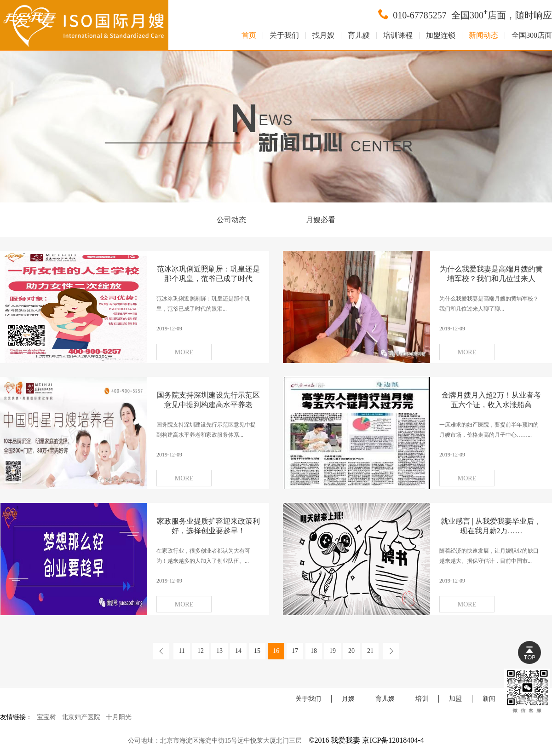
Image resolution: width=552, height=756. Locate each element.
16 (276, 651)
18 (314, 651)
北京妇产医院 (81, 717)
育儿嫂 (359, 35)
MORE (184, 352)
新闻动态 (483, 35)
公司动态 (231, 220)
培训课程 (398, 35)
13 (219, 651)
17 (295, 651)
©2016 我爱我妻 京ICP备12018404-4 (366, 740)
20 (351, 651)
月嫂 (348, 699)
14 (238, 651)
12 (201, 651)
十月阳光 (119, 717)
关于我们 (284, 35)
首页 (249, 35)
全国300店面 (532, 35)
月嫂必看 (321, 220)
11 (181, 651)
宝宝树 (46, 717)
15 (257, 651)
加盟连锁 (441, 35)
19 (333, 651)
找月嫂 (323, 35)
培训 (422, 699)
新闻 (489, 699)
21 (370, 651)
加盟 (455, 699)
